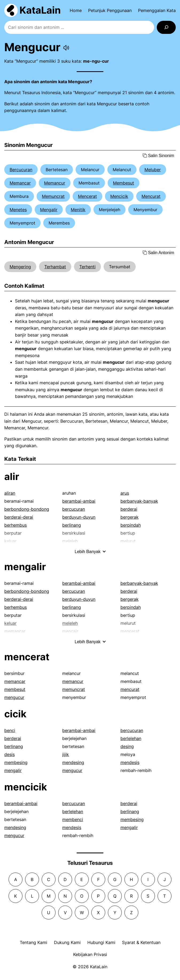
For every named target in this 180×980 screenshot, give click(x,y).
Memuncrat (53, 196)
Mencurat (151, 196)
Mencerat (87, 196)
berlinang (72, 525)
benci (10, 730)
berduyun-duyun (79, 517)
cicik (15, 714)
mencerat (27, 657)
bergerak (130, 517)
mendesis (130, 762)
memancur (73, 681)
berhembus (15, 525)
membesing (16, 762)
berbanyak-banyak (139, 501)
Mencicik (119, 196)
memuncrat (74, 689)
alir (12, 477)
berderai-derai (19, 517)
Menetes (18, 210)
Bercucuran (21, 170)
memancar (15, 681)
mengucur (14, 697)
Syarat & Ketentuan (141, 942)
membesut (15, 689)
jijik (66, 754)
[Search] (166, 27)
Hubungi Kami (101, 942)
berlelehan (131, 738)
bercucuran (74, 509)
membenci (73, 819)
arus (125, 493)
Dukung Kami (67, 942)
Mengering (20, 267)
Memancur (55, 183)
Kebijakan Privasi (90, 954)
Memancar (20, 183)
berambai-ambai (79, 501)
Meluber (153, 170)
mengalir (25, 567)
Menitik (78, 210)
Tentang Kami (34, 942)
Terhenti (87, 267)
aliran (10, 493)
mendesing (73, 762)
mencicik (26, 787)
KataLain (40, 10)
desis (9, 754)
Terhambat (55, 267)
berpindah (131, 525)
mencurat (130, 689)
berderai (129, 509)
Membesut (124, 183)
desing (127, 746)
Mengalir (49, 210)
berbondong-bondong (27, 509)
